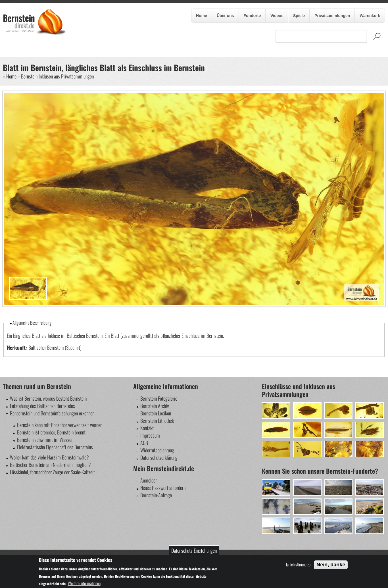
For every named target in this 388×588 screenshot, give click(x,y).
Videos (277, 16)
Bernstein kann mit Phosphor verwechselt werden (60, 425)
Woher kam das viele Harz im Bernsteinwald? (49, 457)
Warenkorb (370, 16)
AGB (144, 443)
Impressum (150, 435)
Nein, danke (331, 565)
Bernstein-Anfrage (156, 495)
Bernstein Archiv (155, 406)
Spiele (299, 16)
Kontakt (147, 428)
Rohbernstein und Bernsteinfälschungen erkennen (52, 413)
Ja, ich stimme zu (298, 564)
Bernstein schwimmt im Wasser (45, 440)
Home (202, 16)
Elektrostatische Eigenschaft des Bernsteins (55, 447)
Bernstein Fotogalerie (159, 398)
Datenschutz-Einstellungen (194, 550)
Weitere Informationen (84, 583)
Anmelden (149, 480)
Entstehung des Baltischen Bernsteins (42, 406)
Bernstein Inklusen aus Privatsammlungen (57, 76)
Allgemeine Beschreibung (32, 323)
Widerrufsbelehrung (157, 450)
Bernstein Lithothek (157, 421)
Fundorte (252, 16)
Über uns (225, 16)
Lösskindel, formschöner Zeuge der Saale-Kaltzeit (52, 472)
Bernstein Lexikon (156, 413)
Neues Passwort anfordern (163, 488)
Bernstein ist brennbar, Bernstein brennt (51, 432)
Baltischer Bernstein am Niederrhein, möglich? (50, 465)
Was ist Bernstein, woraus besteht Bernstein (48, 398)
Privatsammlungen (332, 16)
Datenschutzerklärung (159, 457)
